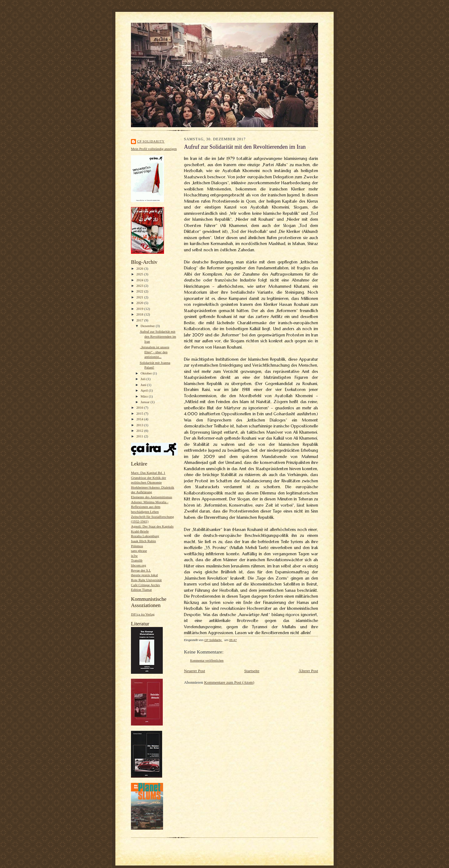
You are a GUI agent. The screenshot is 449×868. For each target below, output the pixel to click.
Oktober (147, 373)
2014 (140, 419)
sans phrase (139, 551)
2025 (140, 274)
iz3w (134, 556)
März (145, 396)
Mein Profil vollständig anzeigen (154, 149)
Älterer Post (308, 671)
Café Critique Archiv (146, 585)
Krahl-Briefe (140, 531)
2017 (140, 320)
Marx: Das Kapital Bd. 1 (148, 473)
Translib (137, 560)
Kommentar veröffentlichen (207, 661)
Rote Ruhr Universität (146, 580)
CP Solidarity (151, 141)
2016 (140, 407)
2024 (140, 280)
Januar (146, 402)
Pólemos (137, 546)
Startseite (252, 671)
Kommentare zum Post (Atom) (229, 682)
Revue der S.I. (141, 570)
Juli (144, 379)
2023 (140, 286)
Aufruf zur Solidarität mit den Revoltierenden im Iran (158, 336)
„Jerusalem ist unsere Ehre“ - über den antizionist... (154, 352)
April (145, 390)
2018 (140, 314)
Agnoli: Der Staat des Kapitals (152, 526)
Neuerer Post (195, 671)
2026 (140, 268)
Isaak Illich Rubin (143, 541)
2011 (140, 436)
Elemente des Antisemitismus (152, 497)
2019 (140, 309)
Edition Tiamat (141, 590)
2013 (140, 425)
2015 (140, 413)
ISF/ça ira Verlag (143, 614)
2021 (140, 297)
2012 (140, 431)
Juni (144, 385)
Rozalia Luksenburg (145, 536)
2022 (140, 291)
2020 (140, 303)
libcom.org (139, 565)
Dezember (148, 326)
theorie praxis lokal (144, 575)
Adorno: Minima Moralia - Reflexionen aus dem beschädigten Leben (150, 507)
